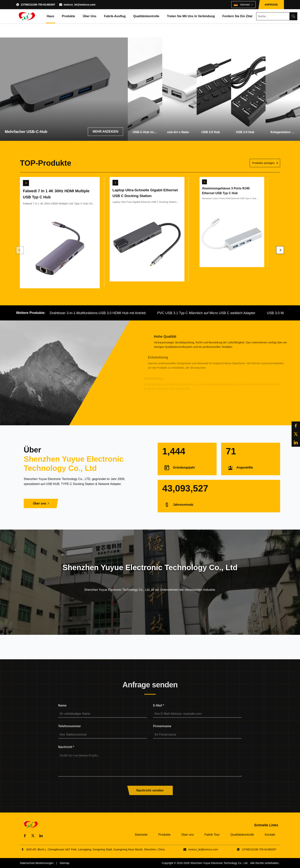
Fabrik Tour (212, 835)
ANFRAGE (271, 5)
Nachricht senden (150, 796)
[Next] (280, 250)
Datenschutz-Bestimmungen (37, 863)
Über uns (89, 16)
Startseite (141, 835)
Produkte (68, 16)
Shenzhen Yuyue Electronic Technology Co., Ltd (219, 863)
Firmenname (162, 732)
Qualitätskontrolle (146, 16)
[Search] (293, 16)
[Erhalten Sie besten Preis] (23, 181)
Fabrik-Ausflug (115, 16)
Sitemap (64, 863)
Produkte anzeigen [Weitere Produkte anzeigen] (263, 163)
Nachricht (66, 753)
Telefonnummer (70, 732)
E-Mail (159, 711)
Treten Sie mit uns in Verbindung (191, 16)
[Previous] (20, 250)
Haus (50, 16)
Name (62, 711)
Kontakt (270, 835)
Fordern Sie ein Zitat (237, 16)
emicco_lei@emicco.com (80, 5)
